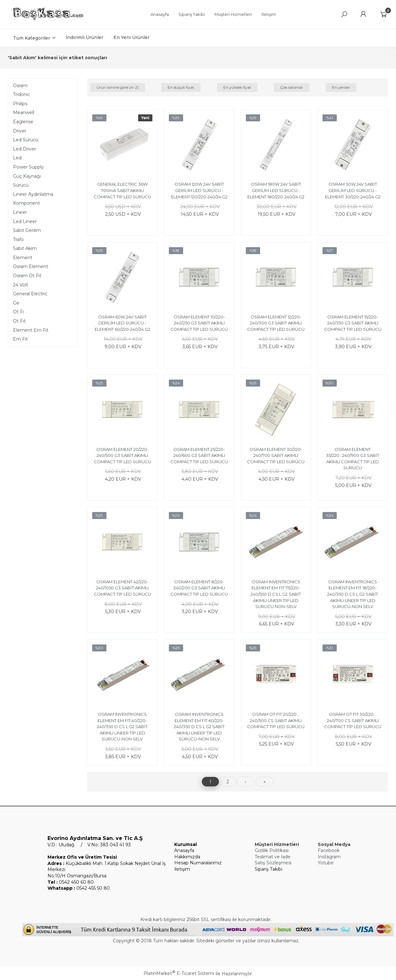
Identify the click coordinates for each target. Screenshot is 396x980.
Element (23, 258)
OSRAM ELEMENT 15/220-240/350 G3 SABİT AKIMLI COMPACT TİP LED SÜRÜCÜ (353, 323)
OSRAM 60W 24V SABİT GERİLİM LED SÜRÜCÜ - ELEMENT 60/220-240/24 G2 (122, 323)
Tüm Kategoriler (32, 38)
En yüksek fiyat (237, 87)
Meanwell (24, 112)
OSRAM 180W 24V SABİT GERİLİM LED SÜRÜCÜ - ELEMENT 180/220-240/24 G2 (276, 190)
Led (17, 158)
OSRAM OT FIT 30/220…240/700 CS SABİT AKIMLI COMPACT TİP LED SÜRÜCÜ (353, 720)
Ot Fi (18, 312)
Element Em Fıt (31, 330)
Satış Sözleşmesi (273, 863)
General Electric (30, 294)
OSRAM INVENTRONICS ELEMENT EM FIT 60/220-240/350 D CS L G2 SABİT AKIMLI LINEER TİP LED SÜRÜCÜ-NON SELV (199, 727)
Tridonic (22, 94)
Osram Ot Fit (27, 276)
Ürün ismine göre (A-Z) (118, 87)
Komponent (26, 203)
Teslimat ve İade (273, 857)
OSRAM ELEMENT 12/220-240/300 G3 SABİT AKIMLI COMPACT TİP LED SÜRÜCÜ (276, 323)
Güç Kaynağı (27, 176)
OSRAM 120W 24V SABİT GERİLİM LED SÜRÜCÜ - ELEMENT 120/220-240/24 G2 (199, 190)
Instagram (329, 857)
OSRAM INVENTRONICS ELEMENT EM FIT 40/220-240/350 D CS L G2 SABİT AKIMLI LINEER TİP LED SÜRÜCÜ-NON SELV (122, 727)
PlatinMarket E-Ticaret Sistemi (179, 973)
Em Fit (20, 339)
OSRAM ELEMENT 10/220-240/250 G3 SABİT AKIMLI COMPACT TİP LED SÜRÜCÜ (199, 323)
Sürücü (21, 185)
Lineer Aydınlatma (33, 194)
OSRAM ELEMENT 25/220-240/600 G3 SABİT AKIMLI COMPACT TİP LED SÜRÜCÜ (199, 455)
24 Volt (21, 285)
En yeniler (341, 87)
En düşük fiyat (181, 87)
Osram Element (31, 266)
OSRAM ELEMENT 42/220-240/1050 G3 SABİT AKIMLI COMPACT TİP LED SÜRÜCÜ (122, 588)
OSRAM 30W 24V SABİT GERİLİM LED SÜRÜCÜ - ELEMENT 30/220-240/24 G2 (353, 190)
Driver (20, 131)
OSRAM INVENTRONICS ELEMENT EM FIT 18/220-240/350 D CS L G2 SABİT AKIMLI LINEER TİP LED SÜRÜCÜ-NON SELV (353, 594)
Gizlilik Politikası (272, 850)
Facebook (329, 850)
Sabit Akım (25, 248)
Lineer (20, 212)
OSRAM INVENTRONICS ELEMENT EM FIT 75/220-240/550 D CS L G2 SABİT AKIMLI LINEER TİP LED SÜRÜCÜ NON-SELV (276, 594)
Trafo (18, 240)
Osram (20, 86)
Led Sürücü (26, 140)
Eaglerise (23, 122)
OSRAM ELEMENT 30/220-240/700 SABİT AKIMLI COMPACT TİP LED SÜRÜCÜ (276, 455)
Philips (20, 104)
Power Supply (28, 167)
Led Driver (25, 149)
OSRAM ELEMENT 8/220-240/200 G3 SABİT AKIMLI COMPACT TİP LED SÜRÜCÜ (199, 588)
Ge (16, 303)
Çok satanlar (292, 87)
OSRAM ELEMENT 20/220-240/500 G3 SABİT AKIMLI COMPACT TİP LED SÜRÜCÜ (122, 455)
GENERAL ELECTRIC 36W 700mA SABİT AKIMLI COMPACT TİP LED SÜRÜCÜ (122, 190)
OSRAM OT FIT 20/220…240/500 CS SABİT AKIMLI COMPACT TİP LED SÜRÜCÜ (276, 720)
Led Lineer (25, 221)
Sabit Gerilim (27, 230)
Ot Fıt (19, 321)
